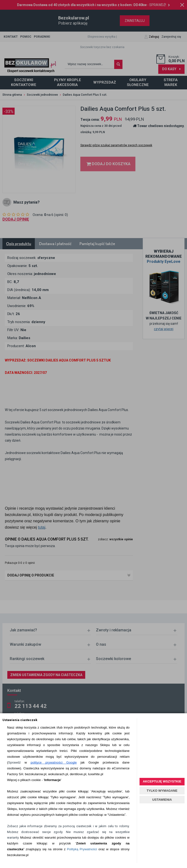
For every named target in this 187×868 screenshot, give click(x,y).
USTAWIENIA (162, 800)
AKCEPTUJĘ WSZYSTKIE (162, 781)
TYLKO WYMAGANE (162, 791)
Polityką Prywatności (82, 849)
